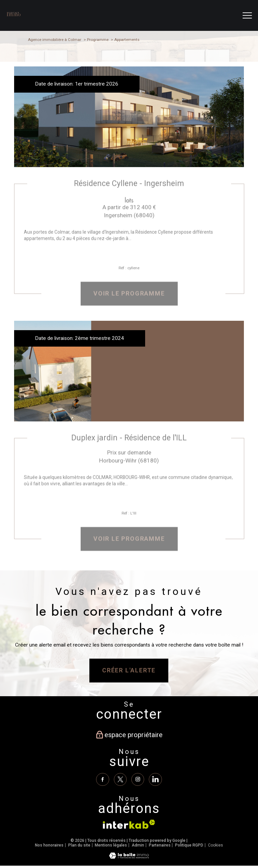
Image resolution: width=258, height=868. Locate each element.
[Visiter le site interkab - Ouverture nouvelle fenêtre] (129, 825)
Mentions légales (111, 845)
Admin (138, 845)
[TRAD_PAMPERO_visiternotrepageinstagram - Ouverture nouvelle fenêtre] (138, 779)
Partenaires (160, 845)
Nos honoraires (49, 845)
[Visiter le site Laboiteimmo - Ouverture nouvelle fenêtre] (129, 857)
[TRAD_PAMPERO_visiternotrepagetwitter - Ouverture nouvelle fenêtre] (120, 779)
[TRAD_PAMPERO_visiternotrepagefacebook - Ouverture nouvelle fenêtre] (102, 779)
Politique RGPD (189, 845)
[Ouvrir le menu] (247, 15)
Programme (98, 40)
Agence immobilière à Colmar (55, 40)
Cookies (216, 845)
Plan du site (79, 845)
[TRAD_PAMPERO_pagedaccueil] (14, 17)
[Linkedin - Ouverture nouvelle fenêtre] (155, 779)
